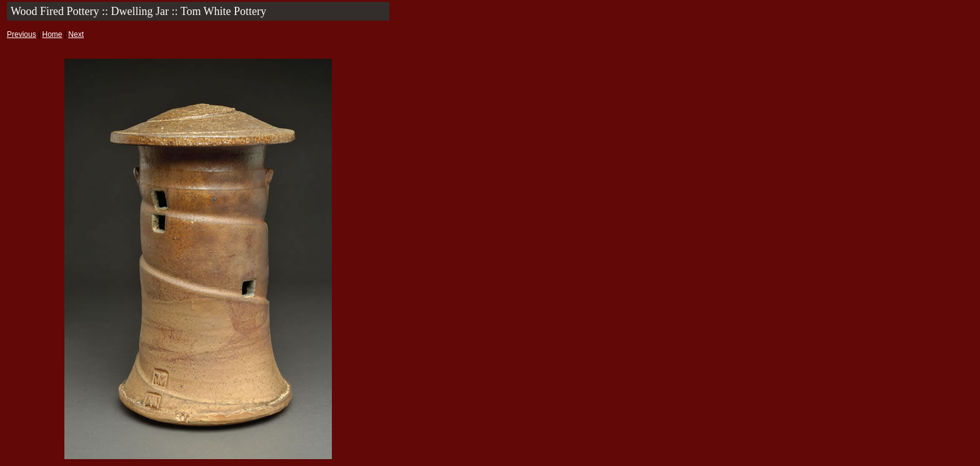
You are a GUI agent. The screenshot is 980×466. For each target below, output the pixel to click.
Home (52, 34)
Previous (22, 34)
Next (76, 34)
